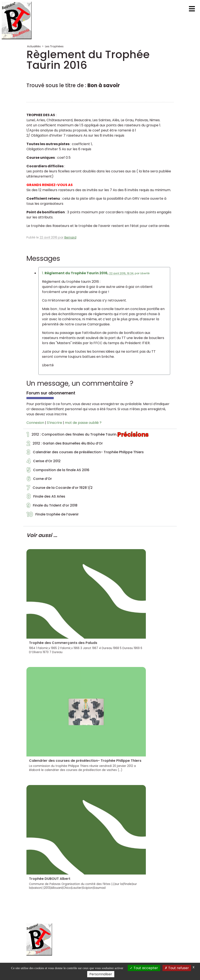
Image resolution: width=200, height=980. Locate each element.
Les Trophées (54, 46)
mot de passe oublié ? (83, 423)
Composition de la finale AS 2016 (58, 471)
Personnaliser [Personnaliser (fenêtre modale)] (101, 974)
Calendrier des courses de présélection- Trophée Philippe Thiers (85, 453)
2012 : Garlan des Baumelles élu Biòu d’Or (65, 445)
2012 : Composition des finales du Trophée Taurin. (88, 436)
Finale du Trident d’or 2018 (52, 507)
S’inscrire (54, 423)
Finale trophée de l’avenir (53, 515)
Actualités (34, 46)
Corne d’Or (39, 480)
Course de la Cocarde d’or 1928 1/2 (60, 489)
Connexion (35, 423)
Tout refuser (177, 968)
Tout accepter (144, 968)
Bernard (70, 237)
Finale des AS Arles (46, 498)
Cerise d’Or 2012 (44, 462)
